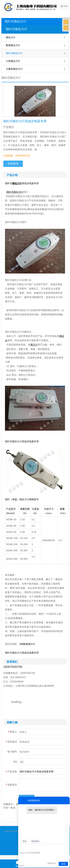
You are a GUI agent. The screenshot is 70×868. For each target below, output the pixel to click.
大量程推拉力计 (14, 69)
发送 (63, 864)
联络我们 (36, 841)
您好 (25, 841)
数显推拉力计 (13, 45)
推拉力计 (11, 37)
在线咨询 (13, 164)
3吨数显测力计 (27, 644)
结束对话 (52, 863)
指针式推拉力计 (16, 21)
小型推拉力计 (13, 61)
